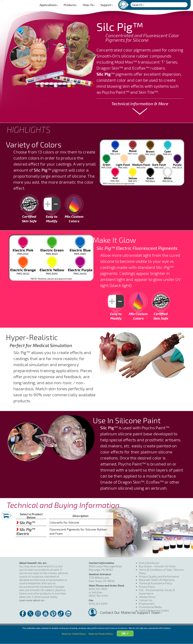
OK (126, 639)
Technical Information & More (140, 103)
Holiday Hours (147, 597)
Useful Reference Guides (154, 610)
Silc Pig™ (26, 523)
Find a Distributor (149, 563)
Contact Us (146, 600)
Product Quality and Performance (159, 576)
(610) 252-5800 (98, 589)
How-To (89, 5)
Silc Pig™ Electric (26, 531)
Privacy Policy (147, 587)
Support (107, 5)
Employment (147, 604)
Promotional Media (150, 607)
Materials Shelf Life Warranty (157, 580)
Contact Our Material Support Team (119, 612)
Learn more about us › (32, 600)
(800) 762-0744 (98, 596)
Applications (49, 5)
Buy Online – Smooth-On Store (157, 566)
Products (70, 5)
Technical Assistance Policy (155, 583)
